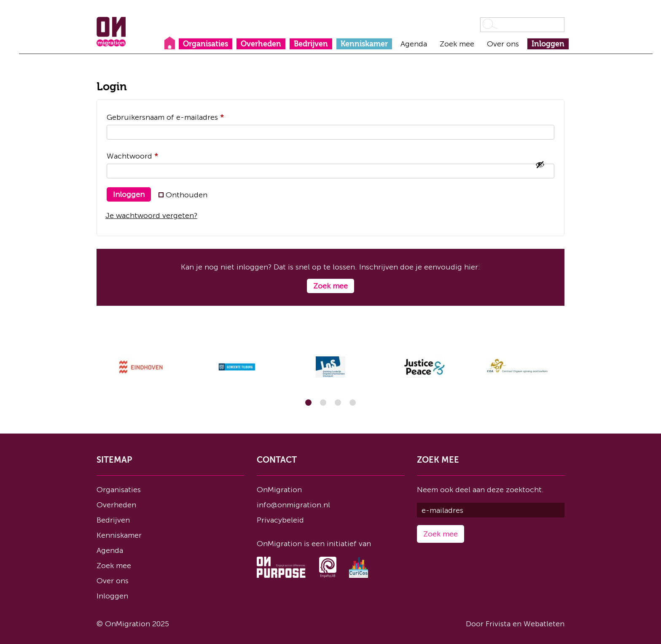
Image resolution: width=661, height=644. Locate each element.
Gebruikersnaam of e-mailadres (177, 116)
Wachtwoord (144, 155)
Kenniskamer (364, 44)
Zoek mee (457, 44)
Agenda (414, 44)
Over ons (503, 44)
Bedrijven (311, 44)
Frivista (498, 624)
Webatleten (544, 624)
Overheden (261, 44)
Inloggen (548, 44)
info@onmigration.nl (293, 505)
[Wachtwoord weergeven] (540, 164)
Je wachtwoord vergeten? (151, 216)
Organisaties (206, 44)
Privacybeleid (280, 520)
